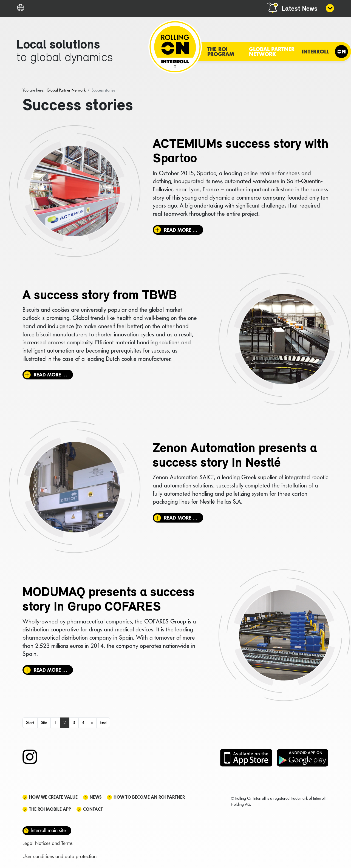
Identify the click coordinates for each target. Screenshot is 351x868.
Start (30, 723)
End (103, 723)
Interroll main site (48, 830)
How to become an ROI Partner (149, 797)
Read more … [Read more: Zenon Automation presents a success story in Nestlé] (181, 518)
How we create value (53, 797)
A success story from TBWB (100, 296)
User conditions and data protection (60, 856)
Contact (93, 809)
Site (44, 723)
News (96, 797)
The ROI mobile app (50, 809)
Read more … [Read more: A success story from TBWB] (50, 375)
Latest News (300, 9)
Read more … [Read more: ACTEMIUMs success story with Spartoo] (181, 230)
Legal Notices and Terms (48, 843)
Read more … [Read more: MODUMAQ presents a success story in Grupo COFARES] (50, 670)
